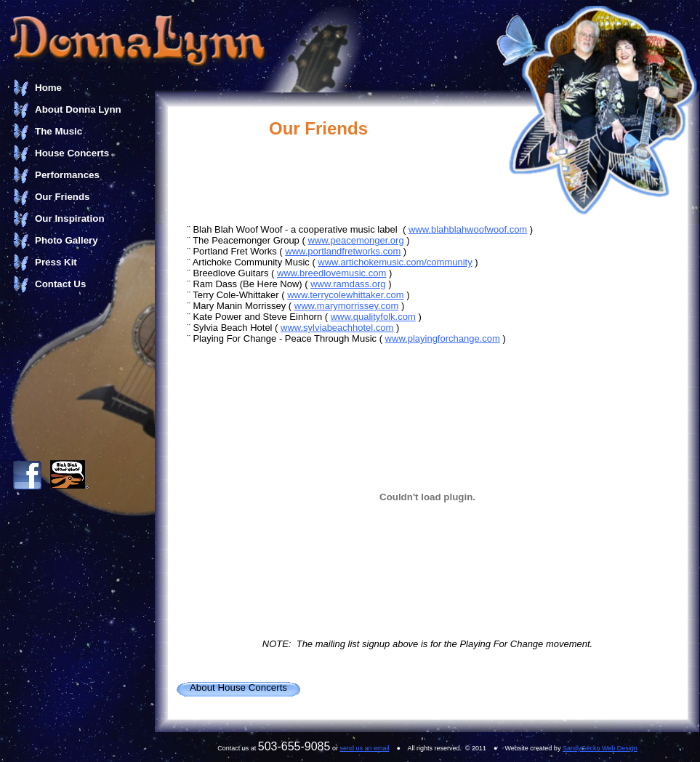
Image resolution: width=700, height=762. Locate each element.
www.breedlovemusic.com (331, 273)
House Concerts (72, 153)
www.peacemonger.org (355, 240)
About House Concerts (238, 687)
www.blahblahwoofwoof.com (468, 229)
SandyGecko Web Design (600, 748)
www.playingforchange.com (443, 338)
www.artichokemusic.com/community (395, 262)
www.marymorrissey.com (347, 306)
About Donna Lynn (78, 109)
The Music (59, 131)
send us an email (364, 748)
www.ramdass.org (348, 284)
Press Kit (56, 262)
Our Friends (63, 197)
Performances (67, 175)
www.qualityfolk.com (373, 317)
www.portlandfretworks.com (343, 251)
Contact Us (60, 284)
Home (48, 88)
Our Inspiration (70, 218)
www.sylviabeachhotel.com (337, 328)
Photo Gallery (67, 240)
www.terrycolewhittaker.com (345, 295)
